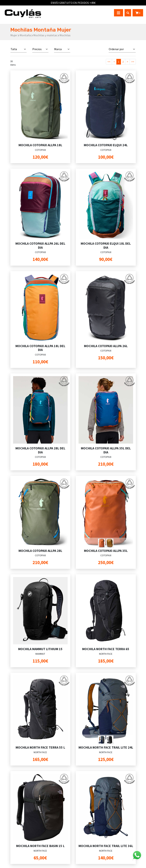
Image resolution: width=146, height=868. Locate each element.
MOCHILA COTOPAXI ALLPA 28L (40, 551)
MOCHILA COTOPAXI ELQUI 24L (106, 145)
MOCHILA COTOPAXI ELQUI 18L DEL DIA (106, 245)
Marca (58, 49)
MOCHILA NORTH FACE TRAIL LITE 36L (106, 846)
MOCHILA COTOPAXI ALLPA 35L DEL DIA (106, 450)
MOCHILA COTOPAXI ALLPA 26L (106, 346)
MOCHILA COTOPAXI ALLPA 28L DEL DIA (40, 450)
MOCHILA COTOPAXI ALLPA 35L (106, 551)
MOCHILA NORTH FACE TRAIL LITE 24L (106, 747)
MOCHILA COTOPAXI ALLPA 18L (40, 145)
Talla (14, 49)
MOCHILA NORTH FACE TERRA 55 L (40, 747)
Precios (37, 49)
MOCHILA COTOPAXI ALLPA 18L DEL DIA (40, 348)
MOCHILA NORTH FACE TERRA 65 (106, 649)
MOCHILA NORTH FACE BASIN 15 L (40, 846)
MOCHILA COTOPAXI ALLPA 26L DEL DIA (40, 245)
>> (133, 62)
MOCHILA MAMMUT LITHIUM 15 (40, 649)
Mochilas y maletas (45, 35)
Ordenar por (116, 49)
